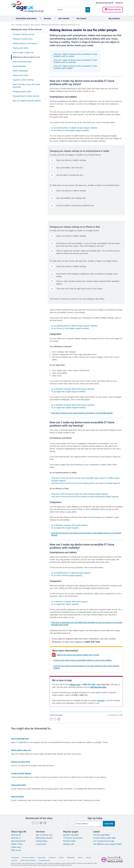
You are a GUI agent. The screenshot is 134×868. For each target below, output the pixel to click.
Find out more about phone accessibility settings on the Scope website (82, 660)
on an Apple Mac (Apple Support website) (68, 392)
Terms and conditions (28, 858)
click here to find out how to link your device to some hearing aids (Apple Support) (85, 497)
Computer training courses (24, 34)
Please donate (114, 10)
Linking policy (15, 858)
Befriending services (44, 838)
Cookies (61, 858)
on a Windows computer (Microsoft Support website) (73, 389)
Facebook (33, 823)
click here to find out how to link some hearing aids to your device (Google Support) (86, 483)
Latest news (16, 847)
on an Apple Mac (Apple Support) (65, 528)
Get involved (64, 19)
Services (47, 19)
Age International (18, 841)
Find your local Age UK (105, 3)
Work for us (16, 838)
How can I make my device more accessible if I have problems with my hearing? (75, 61)
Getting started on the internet (25, 43)
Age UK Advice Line (44, 835)
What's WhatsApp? (21, 71)
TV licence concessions (73, 838)
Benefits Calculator (71, 835)
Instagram (45, 823)
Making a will (68, 844)
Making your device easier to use (26, 57)
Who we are (16, 850)
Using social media (20, 75)
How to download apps (22, 62)
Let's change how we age (104, 841)
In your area (41, 844)
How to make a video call (23, 53)
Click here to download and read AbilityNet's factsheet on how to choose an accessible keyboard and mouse (87, 623)
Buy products (114, 19)
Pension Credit (69, 841)
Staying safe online (21, 48)
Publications (52, 858)
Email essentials (19, 66)
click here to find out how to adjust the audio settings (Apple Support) (80, 494)
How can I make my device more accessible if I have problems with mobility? (75, 67)
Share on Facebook (51, 719)
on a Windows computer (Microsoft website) (69, 525)
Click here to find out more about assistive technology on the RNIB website (82, 413)
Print (59, 719)
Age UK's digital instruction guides (27, 101)
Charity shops (42, 841)
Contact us (119, 3)
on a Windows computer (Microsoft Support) (69, 602)
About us (80, 858)
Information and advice (26, 19)
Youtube (41, 823)
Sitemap (88, 858)
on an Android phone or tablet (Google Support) (71, 573)
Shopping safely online (22, 92)
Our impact (81, 19)
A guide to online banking (23, 80)
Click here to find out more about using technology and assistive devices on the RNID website (86, 534)
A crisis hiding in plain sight (104, 838)
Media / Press (17, 844)
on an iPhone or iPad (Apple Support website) (70, 130)
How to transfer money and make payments (26, 86)
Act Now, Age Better (101, 835)
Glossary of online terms (23, 39)
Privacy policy (42, 858)
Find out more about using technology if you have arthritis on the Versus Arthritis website (86, 667)
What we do (16, 835)
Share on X (55, 719)
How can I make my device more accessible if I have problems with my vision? (75, 55)
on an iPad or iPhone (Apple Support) (67, 575)
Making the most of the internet (27, 30)
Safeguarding (71, 858)
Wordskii (101, 700)
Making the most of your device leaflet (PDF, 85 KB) (78, 655)
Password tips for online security (26, 96)
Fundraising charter (44, 860)
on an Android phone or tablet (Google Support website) (74, 128)
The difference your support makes (108, 844)
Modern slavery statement (28, 860)
